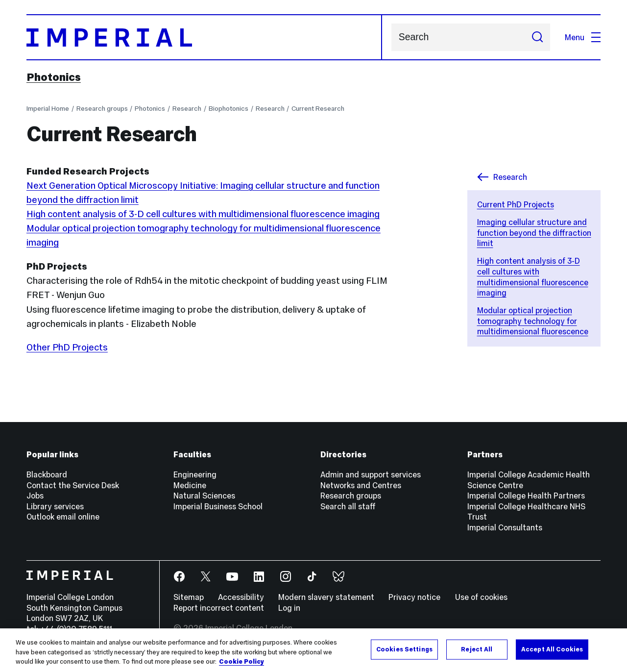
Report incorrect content (219, 608)
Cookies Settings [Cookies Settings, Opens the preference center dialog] (404, 649)
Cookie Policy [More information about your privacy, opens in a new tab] (241, 662)
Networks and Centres (361, 485)
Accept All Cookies (552, 649)
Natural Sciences (204, 496)
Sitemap (189, 597)
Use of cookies (481, 597)
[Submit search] (537, 37)
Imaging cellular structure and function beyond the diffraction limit (534, 233)
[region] (313, 650)
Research (187, 109)
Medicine (190, 485)
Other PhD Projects (67, 347)
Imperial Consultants (505, 527)
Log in (289, 608)
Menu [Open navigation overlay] (583, 37)
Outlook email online (63, 517)
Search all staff (348, 506)
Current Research (318, 109)
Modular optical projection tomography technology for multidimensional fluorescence (533, 321)
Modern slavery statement (326, 597)
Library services (55, 506)
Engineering (195, 474)
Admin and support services (371, 474)
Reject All (477, 649)
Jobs (35, 496)
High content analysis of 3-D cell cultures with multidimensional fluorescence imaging (533, 277)
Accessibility (241, 597)
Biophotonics (229, 109)
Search (391, 37)
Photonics (54, 77)
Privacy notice (414, 597)
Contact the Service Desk (73, 485)
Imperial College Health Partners (526, 496)
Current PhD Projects (516, 204)
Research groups (102, 109)
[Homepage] (204, 37)
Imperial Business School (218, 506)
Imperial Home (48, 109)
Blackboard (47, 474)
